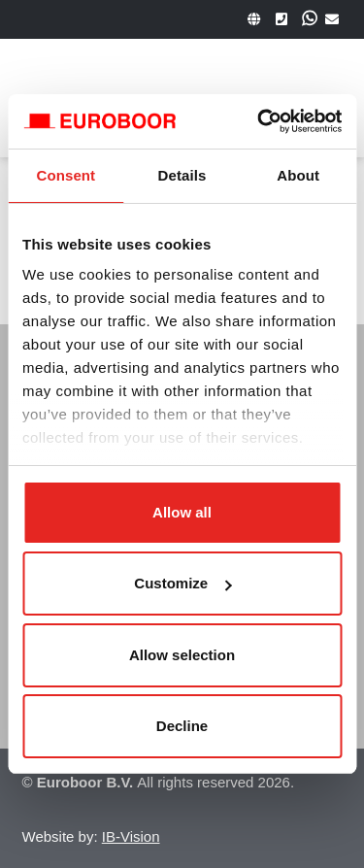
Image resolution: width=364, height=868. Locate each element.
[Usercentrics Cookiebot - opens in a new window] (259, 121)
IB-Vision (131, 836)
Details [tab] (182, 175)
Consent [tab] (66, 175)
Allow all (182, 512)
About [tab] (298, 175)
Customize (182, 583)
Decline (182, 726)
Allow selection (182, 655)
